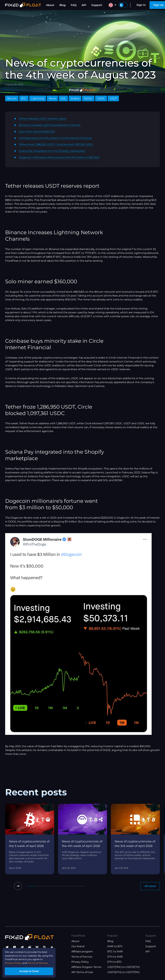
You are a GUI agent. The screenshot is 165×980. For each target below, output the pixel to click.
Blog (63, 5)
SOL (63, 98)
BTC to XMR (115, 951)
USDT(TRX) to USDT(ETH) (123, 967)
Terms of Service (82, 957)
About (50, 5)
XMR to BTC (115, 946)
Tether (88, 98)
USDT (113, 98)
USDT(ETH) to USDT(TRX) (123, 972)
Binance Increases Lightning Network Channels (50, 125)
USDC (101, 98)
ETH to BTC (115, 962)
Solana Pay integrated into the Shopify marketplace (52, 151)
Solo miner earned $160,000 (37, 132)
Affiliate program (82, 951)
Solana (75, 98)
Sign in (141, 5)
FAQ (74, 5)
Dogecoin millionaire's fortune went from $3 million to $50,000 (59, 157)
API (84, 5)
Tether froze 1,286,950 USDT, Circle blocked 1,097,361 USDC (56, 144)
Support (97, 5)
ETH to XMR (115, 957)
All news (150, 886)
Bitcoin (12, 98)
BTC (24, 98)
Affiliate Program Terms (86, 967)
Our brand (78, 946)
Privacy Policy (80, 962)
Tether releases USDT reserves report (43, 119)
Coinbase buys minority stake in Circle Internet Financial (55, 138)
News (52, 98)
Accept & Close (31, 971)
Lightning (38, 98)
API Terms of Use (82, 972)
